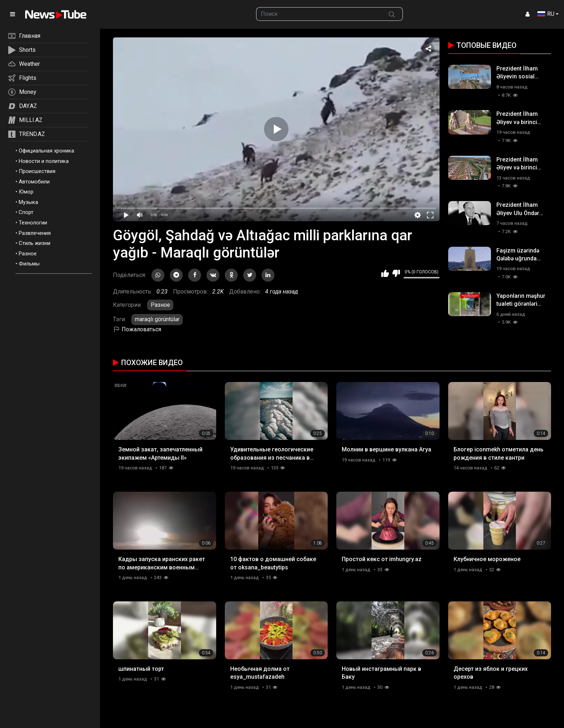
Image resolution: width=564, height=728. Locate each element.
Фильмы (29, 264)
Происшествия (37, 171)
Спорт (26, 212)
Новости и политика (44, 161)
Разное (28, 254)
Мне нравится (385, 273)
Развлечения (35, 233)
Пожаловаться (137, 329)
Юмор (26, 192)
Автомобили (34, 182)
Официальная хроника (46, 151)
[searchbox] (319, 14)
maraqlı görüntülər (157, 319)
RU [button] (546, 14)
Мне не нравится (396, 273)
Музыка (28, 202)
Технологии (33, 223)
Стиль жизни (35, 243)
